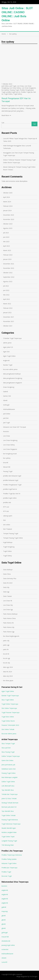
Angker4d (6, 360)
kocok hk (6, 654)
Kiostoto (6, 431)
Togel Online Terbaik (9, 815)
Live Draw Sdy (8, 605)
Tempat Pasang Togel (11, 533)
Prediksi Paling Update (9, 859)
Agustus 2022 (8, 281)
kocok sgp (7, 658)
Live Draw (20, 86)
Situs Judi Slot (6, 748)
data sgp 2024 (8, 667)
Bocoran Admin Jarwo (9, 734)
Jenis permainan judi (8, 765)
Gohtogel (6, 405)
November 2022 (9, 268)
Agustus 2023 (8, 228)
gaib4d (4, 907)
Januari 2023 (7, 259)
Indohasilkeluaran (9, 409)
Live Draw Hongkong (10, 440)
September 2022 (9, 277)
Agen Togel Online (9, 356)
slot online (7, 525)
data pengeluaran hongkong (13, 378)
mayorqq (5, 911)
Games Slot (7, 396)
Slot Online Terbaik (8, 729)
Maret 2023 (7, 250)
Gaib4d (5, 392)
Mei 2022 (6, 295)
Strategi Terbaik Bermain (10, 803)
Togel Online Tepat (8, 837)
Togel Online (8, 94)
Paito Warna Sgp (9, 632)
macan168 (5, 937)
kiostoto (4, 886)
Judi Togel (13, 86)
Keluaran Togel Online (9, 863)
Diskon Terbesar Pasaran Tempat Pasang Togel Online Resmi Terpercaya (19, 161)
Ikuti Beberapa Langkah (10, 777)
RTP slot (6, 511)
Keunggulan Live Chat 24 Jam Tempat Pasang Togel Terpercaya (19, 154)
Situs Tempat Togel (8, 744)
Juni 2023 (6, 237)
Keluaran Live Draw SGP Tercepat (15, 427)
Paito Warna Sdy (9, 627)
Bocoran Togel (7, 876)
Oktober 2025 (8, 193)
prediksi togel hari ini (13, 92)
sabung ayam (8, 516)
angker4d (5, 890)
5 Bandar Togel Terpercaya (12, 338)
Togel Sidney (18, 94)
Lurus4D (4, 962)
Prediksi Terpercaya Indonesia (12, 855)
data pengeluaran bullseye (12, 374)
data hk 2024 (7, 672)
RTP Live (6, 507)
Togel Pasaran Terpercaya (10, 712)
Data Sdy (6, 587)
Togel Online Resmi (8, 721)
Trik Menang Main (8, 845)
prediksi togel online (10, 498)
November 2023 (9, 219)
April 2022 (6, 299)
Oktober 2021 (8, 326)
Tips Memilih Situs (8, 790)
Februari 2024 (8, 206)
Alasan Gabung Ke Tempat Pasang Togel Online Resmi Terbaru (19, 168)
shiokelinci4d (6, 941)
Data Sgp (6, 592)
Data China (7, 574)
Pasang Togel (14, 90)
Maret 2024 (7, 202)
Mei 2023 (6, 242)
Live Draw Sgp (8, 610)
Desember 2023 (9, 215)
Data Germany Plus (10, 578)
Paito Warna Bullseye (10, 614)
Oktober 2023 (8, 224)
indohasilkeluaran (7, 954)
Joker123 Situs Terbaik (9, 798)
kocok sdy (6, 663)
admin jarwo (7, 343)
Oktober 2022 (8, 273)
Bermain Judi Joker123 (9, 807)
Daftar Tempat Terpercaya (11, 756)
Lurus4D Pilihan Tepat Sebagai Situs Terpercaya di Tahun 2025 (20, 140)
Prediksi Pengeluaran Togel (12, 485)
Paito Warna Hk (8, 623)
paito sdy (6, 641)
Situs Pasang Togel (8, 752)
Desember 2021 (9, 317)
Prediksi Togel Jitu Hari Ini (12, 494)
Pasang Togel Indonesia (10, 820)
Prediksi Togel (6, 872)
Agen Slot (6, 352)
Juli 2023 (6, 233)
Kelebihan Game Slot (9, 769)
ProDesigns (34, 976)
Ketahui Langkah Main (9, 832)
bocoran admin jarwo (10, 369)
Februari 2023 (8, 255)
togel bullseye (8, 542)
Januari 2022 (7, 313)
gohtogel (5, 932)
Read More (5, 115)
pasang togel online (8, 945)
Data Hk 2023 (8, 583)
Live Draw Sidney (15, 88)
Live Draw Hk (8, 601)
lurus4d (6, 463)
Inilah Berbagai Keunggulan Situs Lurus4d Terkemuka (17, 147)
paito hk (6, 649)
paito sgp (6, 645)
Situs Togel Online (8, 700)
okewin (4, 958)
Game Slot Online (7, 760)
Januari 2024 (7, 210)
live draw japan (8, 680)
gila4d (4, 916)
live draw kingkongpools (11, 636)
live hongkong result (10, 454)
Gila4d (5, 400)
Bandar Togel (8, 365)
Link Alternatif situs (8, 786)
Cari (3, 123)
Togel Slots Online (8, 717)
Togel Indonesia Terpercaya (11, 824)
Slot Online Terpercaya (9, 708)
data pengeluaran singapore (13, 383)
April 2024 (6, 197)
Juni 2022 (6, 290)
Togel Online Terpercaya (10, 704)
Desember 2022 (9, 264)
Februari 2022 (8, 308)
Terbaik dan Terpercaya (10, 794)
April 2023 (6, 246)
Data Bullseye (8, 570)
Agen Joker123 (8, 347)
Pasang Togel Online (9, 773)
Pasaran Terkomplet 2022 (10, 725)
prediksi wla (7, 502)
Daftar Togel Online (8, 782)
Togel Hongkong (9, 547)
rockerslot (5, 949)
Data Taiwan (7, 596)
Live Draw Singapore (29, 88)
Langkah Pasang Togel (9, 841)
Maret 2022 (7, 304)
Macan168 (7, 467)
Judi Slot (6, 418)
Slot (4, 520)
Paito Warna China (9, 618)
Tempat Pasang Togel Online (13, 538)
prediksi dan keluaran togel (12, 476)
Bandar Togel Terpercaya (10, 696)
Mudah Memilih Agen (9, 828)
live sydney (5, 90)
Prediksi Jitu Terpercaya (9, 868)
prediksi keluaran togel (11, 480)
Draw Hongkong (9, 387)
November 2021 (9, 321)
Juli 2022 (6, 286)
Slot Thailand (7, 529)
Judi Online (5, 86)
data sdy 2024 (8, 676)
